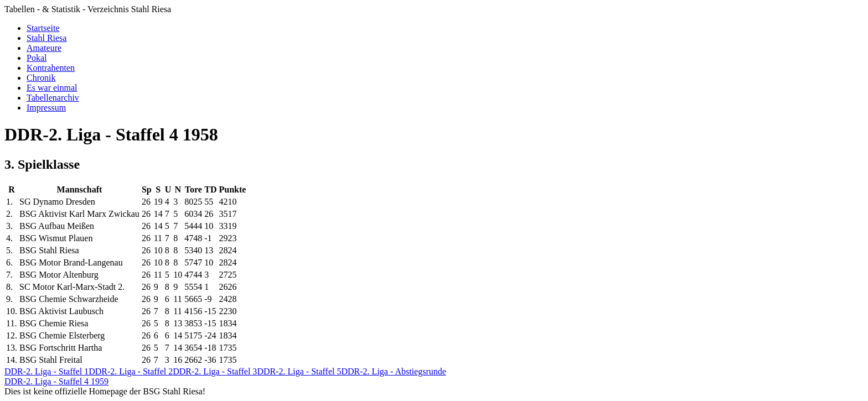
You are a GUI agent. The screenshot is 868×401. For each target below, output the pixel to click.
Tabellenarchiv (53, 98)
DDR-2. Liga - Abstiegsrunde (394, 371)
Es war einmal (52, 88)
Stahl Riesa (46, 38)
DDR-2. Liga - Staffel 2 (131, 371)
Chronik (41, 78)
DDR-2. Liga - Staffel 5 (299, 371)
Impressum (46, 108)
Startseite (43, 28)
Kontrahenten (51, 68)
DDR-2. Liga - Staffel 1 (46, 371)
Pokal (37, 58)
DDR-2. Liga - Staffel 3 (215, 371)
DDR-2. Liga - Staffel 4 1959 (56, 381)
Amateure (44, 48)
